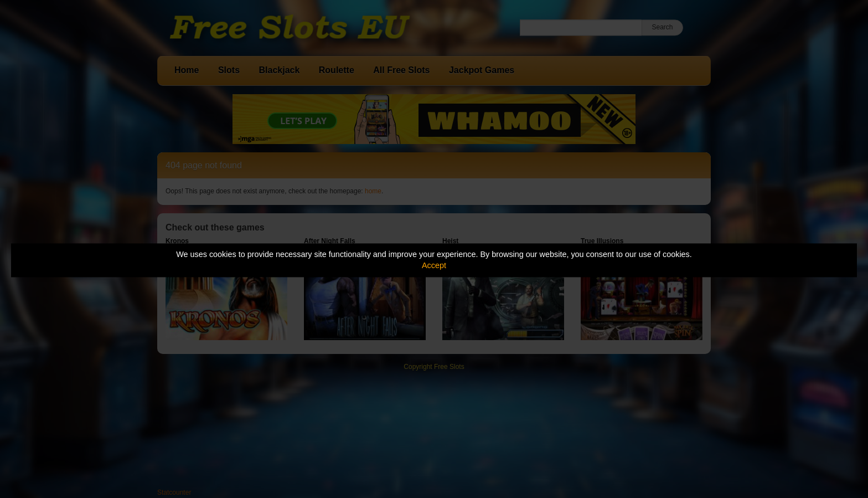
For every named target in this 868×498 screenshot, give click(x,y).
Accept (434, 266)
